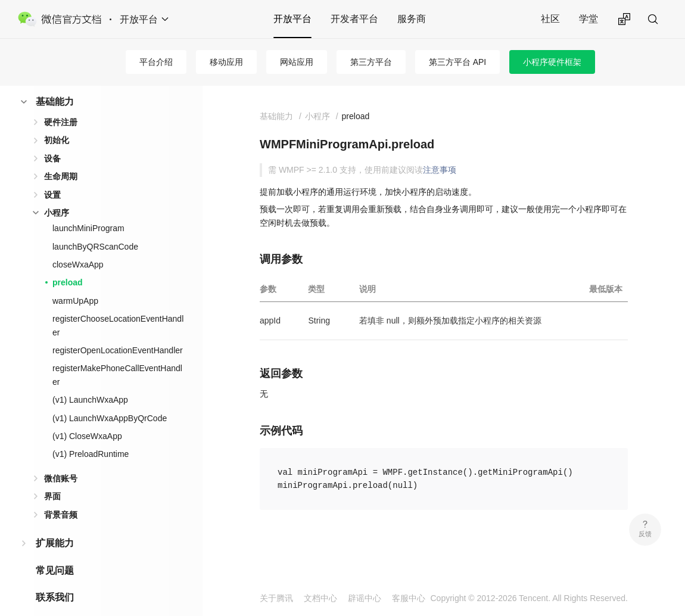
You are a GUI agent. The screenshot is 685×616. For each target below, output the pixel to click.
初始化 (57, 121)
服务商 (412, 19)
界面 (52, 477)
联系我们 (55, 578)
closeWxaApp (78, 245)
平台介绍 (156, 62)
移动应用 (226, 62)
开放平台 (292, 19)
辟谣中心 (365, 598)
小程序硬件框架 (552, 62)
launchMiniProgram (88, 209)
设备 (52, 139)
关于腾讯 (276, 598)
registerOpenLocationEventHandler (118, 331)
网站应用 (297, 62)
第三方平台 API (457, 62)
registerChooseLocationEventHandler (118, 306)
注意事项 (440, 170)
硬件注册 (61, 103)
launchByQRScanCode (95, 228)
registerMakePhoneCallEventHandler (117, 356)
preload (68, 263)
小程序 (57, 194)
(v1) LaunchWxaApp (90, 381)
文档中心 (320, 598)
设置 (52, 176)
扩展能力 (55, 524)
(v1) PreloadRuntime (91, 435)
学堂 (589, 19)
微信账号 (61, 459)
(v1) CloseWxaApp (87, 417)
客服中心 (409, 598)
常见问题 (55, 551)
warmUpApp (75, 282)
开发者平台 (354, 19)
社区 (550, 19)
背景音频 (61, 496)
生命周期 (61, 157)
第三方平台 (371, 62)
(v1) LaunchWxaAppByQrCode (110, 399)
